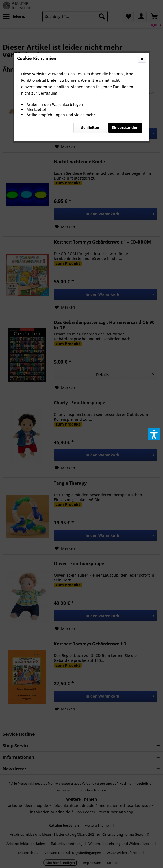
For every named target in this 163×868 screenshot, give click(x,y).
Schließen (90, 128)
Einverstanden (125, 128)
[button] (154, 434)
